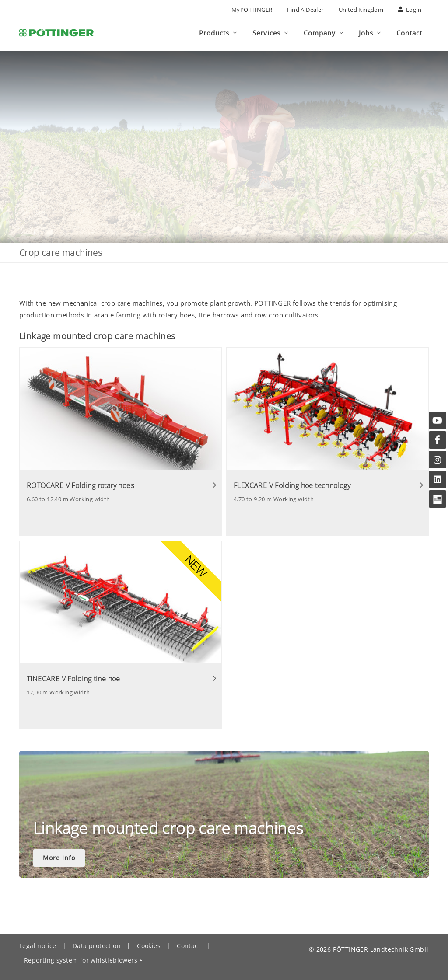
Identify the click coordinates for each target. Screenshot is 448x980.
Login (410, 10)
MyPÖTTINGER (252, 10)
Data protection (97, 946)
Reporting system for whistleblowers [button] (81, 960)
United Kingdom (361, 10)
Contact (189, 946)
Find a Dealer (305, 10)
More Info (59, 858)
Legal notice (38, 946)
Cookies (149, 946)
